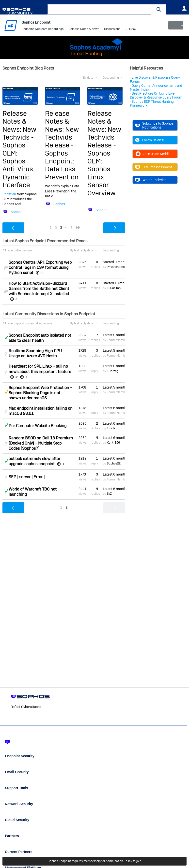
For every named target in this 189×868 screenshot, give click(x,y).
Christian (9, 194)
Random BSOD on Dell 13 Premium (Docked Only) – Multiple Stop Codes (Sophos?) (41, 443)
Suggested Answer (6, 392)
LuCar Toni (114, 288)
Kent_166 (113, 443)
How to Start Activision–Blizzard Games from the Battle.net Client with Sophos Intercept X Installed (39, 289)
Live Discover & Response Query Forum (155, 79)
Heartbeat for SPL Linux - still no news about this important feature (40, 369)
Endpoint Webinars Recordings (43, 29)
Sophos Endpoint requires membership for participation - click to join (94, 861)
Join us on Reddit (152, 154)
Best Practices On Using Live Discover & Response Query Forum (156, 95)
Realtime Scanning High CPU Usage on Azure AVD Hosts (35, 353)
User (184, 8)
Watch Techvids (151, 180)
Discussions (112, 29)
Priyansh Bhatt (117, 267)
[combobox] (99, 9)
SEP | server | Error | (27, 477)
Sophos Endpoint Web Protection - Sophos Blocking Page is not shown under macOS (40, 393)
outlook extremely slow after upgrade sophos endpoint (34, 461)
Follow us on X (150, 140)
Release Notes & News (84, 29)
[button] (159, 9)
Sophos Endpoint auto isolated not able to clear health (40, 338)
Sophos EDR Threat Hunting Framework (152, 103)
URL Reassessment (154, 167)
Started (114, 262)
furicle (111, 428)
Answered (6, 337)
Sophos (17, 212)
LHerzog (113, 371)
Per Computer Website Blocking (38, 426)
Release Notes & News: (15, 121)
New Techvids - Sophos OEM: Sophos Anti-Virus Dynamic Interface (19, 157)
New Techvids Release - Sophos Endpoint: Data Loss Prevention (62, 153)
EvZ (109, 494)
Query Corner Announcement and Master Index (156, 87)
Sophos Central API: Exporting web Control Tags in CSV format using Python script (40, 268)
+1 (26, 377)
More (133, 30)
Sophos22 (114, 463)
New (175, 25)
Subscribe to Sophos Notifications (154, 125)
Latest (114, 335)
